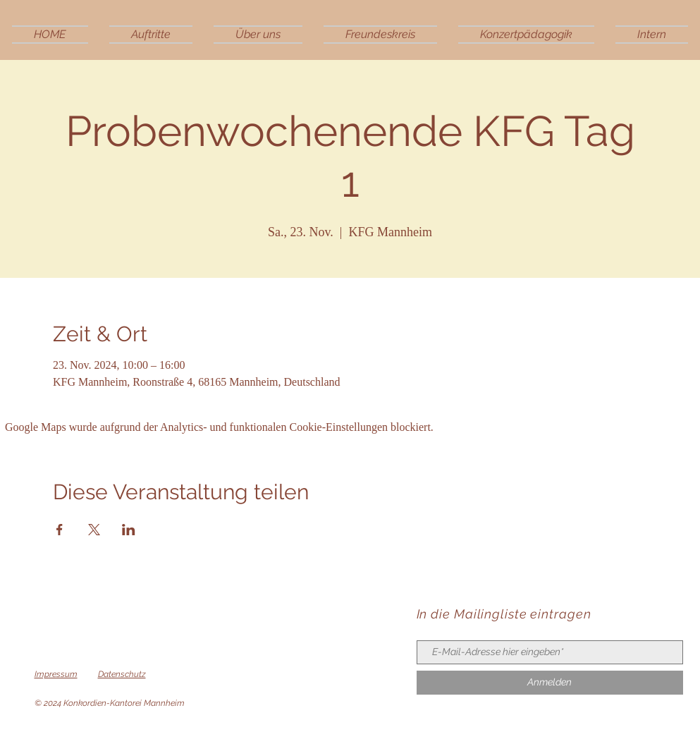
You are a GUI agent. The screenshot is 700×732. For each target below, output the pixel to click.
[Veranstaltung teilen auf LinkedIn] (129, 530)
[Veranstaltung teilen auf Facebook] (60, 530)
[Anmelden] (550, 683)
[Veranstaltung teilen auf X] (94, 530)
